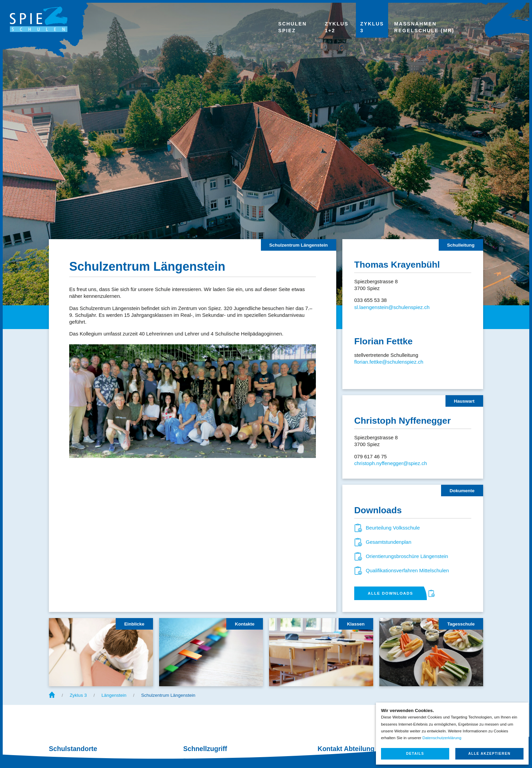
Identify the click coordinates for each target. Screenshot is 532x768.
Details (415, 754)
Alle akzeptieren (489, 754)
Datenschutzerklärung (442, 738)
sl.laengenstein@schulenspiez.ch (392, 307)
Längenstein (114, 695)
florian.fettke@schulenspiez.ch (389, 362)
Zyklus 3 (78, 695)
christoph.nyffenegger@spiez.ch (391, 463)
